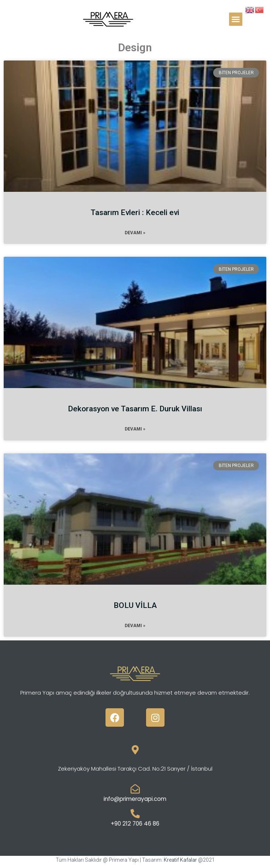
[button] (236, 19)
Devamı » (135, 233)
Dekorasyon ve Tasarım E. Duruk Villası (135, 409)
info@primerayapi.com (135, 799)
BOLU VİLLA (135, 605)
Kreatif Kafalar (180, 860)
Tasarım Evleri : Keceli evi (135, 212)
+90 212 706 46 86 (135, 824)
